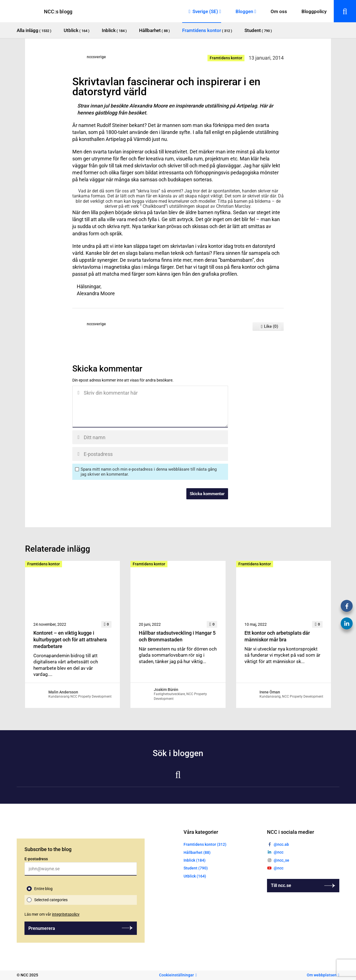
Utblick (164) (195, 876)
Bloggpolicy (314, 11)
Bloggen (244, 11)
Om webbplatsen (322, 975)
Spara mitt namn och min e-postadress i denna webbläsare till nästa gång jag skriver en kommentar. (149, 472)
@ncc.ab (281, 844)
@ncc (279, 852)
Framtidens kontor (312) (205, 844)
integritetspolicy (66, 914)
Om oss (279, 11)
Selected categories (51, 900)
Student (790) (196, 868)
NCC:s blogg (58, 12)
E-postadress (36, 859)
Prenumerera (42, 928)
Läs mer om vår (52, 914)
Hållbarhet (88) (197, 852)
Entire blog (43, 889)
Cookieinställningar (176, 975)
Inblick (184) (195, 860)
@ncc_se (281, 860)
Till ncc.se (281, 885)
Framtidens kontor (226, 58)
